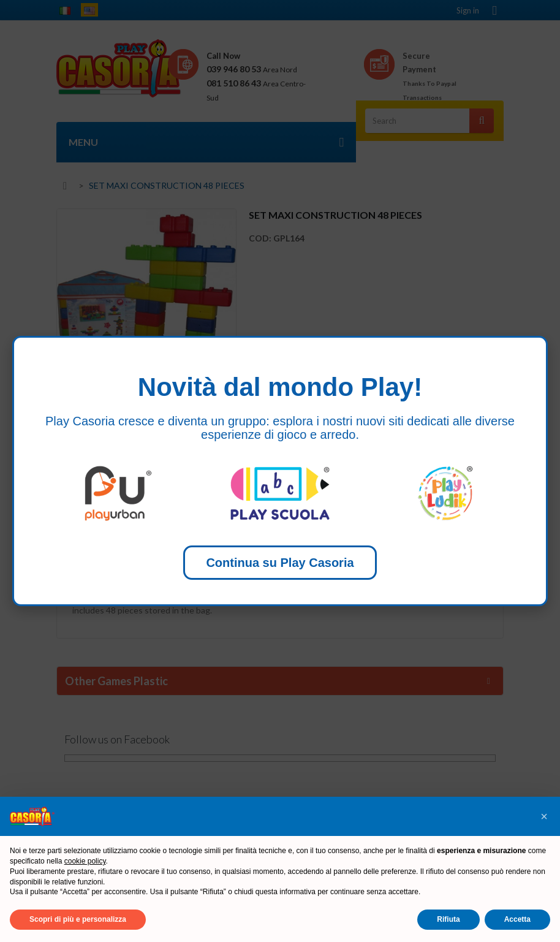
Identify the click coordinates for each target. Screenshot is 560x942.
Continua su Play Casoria (280, 563)
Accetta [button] (517, 919)
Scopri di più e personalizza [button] (78, 919)
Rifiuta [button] (448, 919)
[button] (544, 816)
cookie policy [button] (85, 861)
